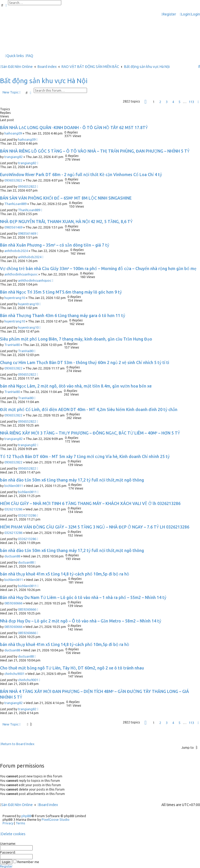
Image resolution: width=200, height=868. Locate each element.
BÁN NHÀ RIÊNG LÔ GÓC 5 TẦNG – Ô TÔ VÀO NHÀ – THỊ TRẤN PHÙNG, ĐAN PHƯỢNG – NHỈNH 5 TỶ (95, 151)
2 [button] (160, 102)
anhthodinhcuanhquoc (21, 274)
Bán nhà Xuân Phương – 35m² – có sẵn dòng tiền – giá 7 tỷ (55, 245)
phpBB (26, 816)
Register (6, 866)
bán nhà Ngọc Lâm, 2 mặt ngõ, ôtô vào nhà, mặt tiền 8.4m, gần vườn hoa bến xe (76, 386)
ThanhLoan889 (15, 204)
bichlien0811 (14, 486)
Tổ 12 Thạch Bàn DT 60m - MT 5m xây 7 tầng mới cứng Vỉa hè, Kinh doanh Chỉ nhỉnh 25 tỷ (85, 456)
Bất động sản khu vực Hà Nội (44, 81)
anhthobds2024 (16, 251)
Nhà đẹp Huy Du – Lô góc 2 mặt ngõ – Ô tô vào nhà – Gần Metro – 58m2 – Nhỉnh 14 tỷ (81, 621)
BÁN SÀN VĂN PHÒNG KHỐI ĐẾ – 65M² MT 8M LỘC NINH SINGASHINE (66, 198)
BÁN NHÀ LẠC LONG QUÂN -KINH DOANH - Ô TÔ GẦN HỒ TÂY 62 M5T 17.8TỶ (74, 128)
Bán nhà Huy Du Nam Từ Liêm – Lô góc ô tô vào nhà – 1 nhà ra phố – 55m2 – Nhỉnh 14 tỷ (83, 597)
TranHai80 (12, 345)
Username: (8, 843)
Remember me (26, 862)
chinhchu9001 (14, 674)
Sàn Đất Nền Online (17, 805)
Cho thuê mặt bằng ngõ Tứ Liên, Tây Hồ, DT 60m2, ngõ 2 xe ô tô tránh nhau (72, 668)
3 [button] (167, 102)
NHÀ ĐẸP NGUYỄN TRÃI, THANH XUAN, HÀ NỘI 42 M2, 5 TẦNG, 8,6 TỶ (66, 222)
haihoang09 (13, 133)
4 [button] (173, 102)
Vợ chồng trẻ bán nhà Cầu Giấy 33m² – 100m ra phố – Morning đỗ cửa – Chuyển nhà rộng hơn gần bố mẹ (98, 269)
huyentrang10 (15, 298)
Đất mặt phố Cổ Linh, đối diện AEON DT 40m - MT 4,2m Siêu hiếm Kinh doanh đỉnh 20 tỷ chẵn (89, 409)
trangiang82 (14, 157)
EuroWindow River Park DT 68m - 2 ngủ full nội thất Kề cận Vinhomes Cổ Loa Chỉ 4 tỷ (81, 175)
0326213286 (13, 509)
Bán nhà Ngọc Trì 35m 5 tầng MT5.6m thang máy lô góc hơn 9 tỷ (61, 292)
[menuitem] (185, 14)
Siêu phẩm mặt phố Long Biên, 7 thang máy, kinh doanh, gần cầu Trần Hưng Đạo (76, 339)
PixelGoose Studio (56, 819)
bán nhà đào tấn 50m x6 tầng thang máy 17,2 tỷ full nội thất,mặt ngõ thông (72, 480)
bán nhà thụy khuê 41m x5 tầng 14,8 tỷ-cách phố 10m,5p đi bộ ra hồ (65, 574)
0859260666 (13, 603)
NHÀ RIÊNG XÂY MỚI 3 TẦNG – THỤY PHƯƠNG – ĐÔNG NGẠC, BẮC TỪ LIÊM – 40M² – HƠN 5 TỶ (90, 433)
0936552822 (13, 180)
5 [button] (180, 102)
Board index (48, 805)
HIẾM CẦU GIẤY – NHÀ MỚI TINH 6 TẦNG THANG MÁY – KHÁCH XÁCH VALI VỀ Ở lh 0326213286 (90, 503)
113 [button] (191, 102)
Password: (8, 852)
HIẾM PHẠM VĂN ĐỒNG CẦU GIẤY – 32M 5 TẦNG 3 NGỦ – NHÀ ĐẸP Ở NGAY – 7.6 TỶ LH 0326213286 (95, 527)
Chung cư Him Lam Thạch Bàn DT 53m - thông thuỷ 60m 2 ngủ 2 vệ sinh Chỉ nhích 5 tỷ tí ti (85, 362)
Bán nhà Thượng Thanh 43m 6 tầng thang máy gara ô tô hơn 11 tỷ (63, 315)
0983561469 (13, 227)
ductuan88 (12, 556)
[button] (145, 102)
